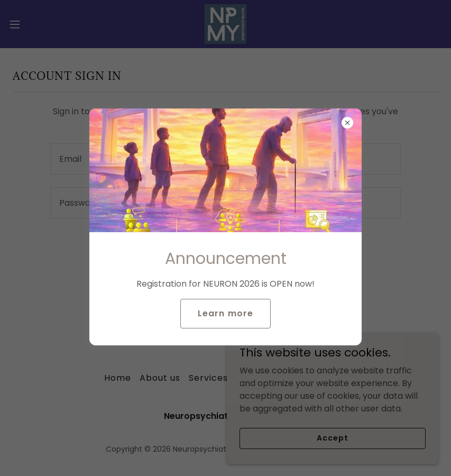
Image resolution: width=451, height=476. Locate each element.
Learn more (225, 313)
